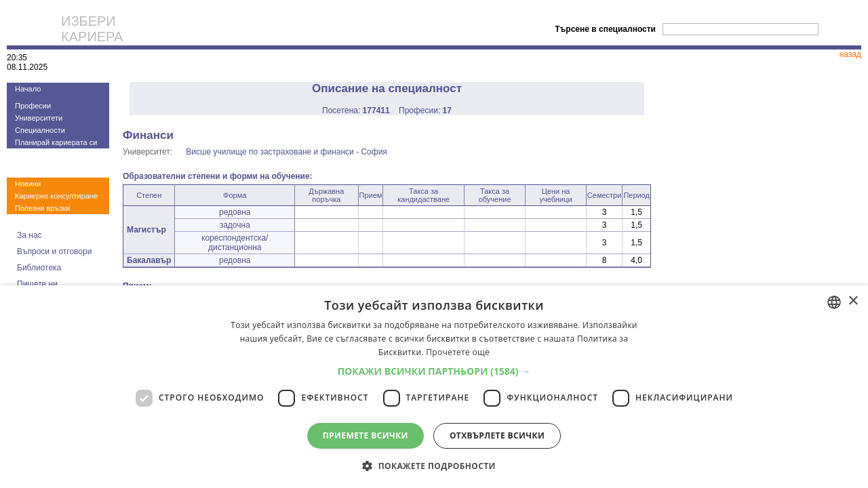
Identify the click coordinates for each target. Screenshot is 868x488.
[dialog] (434, 387)
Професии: (425, 110)
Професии (33, 106)
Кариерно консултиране (56, 196)
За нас (29, 235)
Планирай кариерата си (56, 142)
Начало (28, 89)
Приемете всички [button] (366, 435)
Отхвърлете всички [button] (497, 435)
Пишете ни (37, 284)
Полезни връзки (42, 208)
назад (850, 54)
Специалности (40, 130)
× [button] (853, 301)
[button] (434, 371)
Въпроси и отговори (54, 251)
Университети (39, 118)
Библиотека (39, 268)
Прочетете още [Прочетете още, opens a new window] (458, 352)
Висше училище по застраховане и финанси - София (287, 152)
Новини (28, 184)
